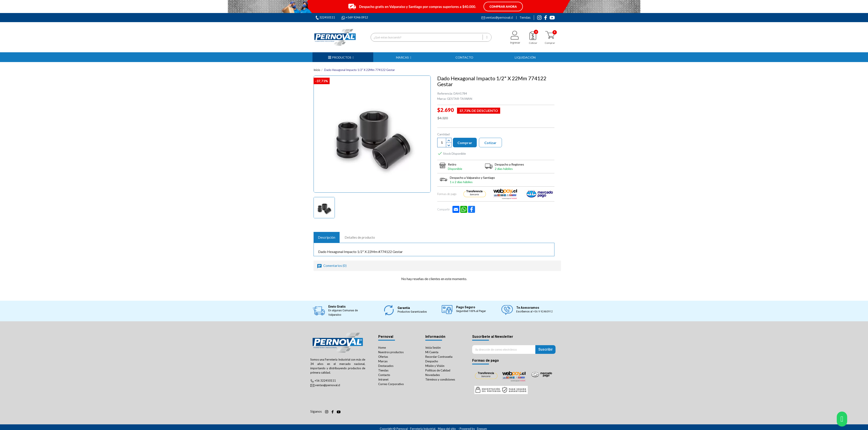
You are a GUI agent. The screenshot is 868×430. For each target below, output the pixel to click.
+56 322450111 (325, 381)
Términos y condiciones (440, 379)
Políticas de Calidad (438, 370)
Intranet (383, 379)
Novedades (433, 375)
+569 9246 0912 (357, 17)
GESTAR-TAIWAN (460, 99)
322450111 (327, 17)
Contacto (384, 375)
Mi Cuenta (432, 352)
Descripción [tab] (327, 237)
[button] (404, 57)
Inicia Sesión (433, 348)
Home (382, 348)
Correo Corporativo (391, 384)
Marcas (383, 361)
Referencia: (445, 93)
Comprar (465, 143)
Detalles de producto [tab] (360, 237)
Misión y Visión (435, 366)
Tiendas (525, 17)
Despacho (432, 361)
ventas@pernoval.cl (499, 17)
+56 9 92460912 (543, 312)
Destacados (386, 366)
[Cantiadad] (442, 143)
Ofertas (383, 357)
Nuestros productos (391, 352)
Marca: (442, 99)
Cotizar (490, 143)
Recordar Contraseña (439, 357)
